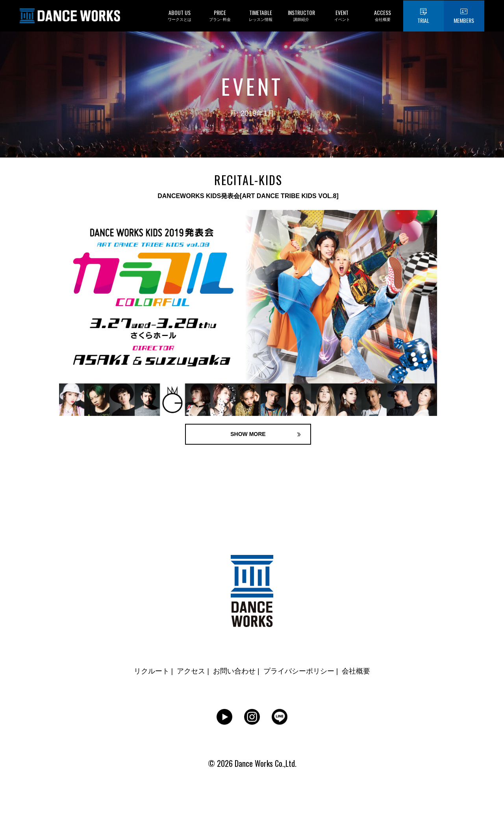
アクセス (191, 671)
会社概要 (356, 671)
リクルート (152, 671)
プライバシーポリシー (299, 671)
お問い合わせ (234, 671)
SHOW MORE (248, 434)
